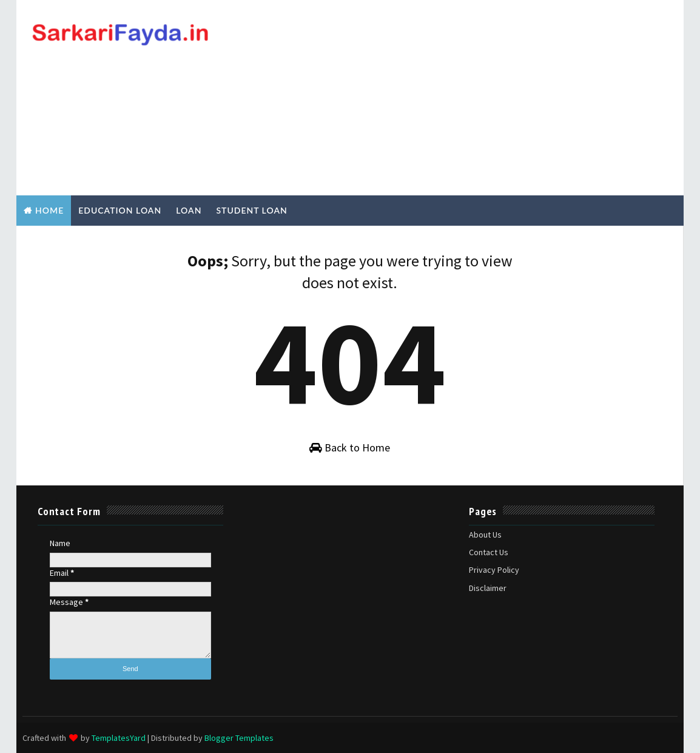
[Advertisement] (456, 98)
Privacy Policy (494, 570)
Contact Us (489, 552)
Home (49, 210)
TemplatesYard (119, 738)
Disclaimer (488, 588)
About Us (485, 535)
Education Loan (120, 210)
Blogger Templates (239, 738)
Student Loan (251, 210)
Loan (189, 210)
